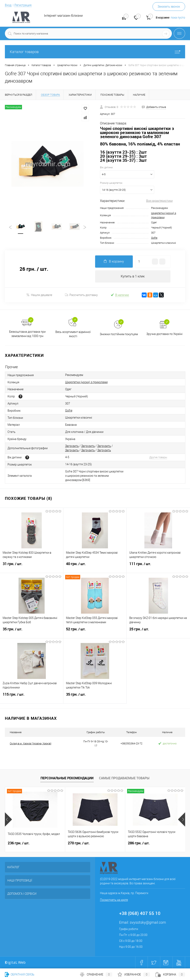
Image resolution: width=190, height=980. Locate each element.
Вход (8, 5)
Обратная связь (20, 974)
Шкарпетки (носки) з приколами (86, 382)
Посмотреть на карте (114, 900)
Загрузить (72, 446)
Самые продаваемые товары (124, 778)
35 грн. (32, 632)
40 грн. (95, 566)
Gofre (154, 238)
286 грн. (139, 843)
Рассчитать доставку (81, 295)
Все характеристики (159, 201)
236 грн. (19, 843)
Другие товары (158, 457)
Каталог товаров (95, 52)
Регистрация (23, 5)
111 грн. (158, 566)
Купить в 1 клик (133, 276)
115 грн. (32, 697)
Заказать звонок (169, 7)
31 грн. (32, 566)
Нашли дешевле (39, 295)
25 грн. (158, 632)
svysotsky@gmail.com (148, 922)
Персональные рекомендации (67, 778)
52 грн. (95, 632)
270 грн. (79, 843)
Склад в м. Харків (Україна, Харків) (31, 743)
